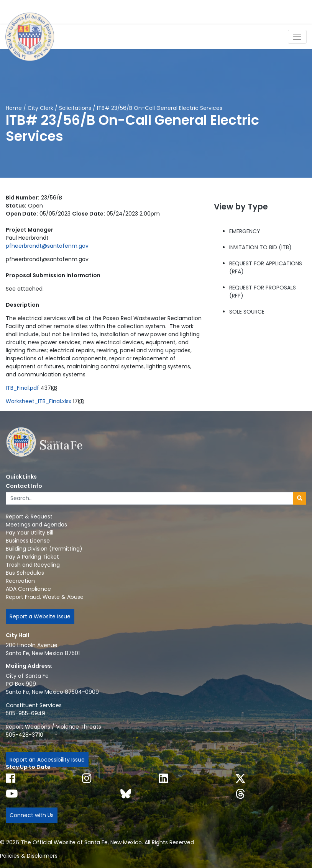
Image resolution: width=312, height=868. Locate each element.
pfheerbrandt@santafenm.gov (47, 246)
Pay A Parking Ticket (32, 557)
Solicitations (75, 108)
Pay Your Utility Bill (30, 533)
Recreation (20, 581)
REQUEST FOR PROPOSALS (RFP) (263, 292)
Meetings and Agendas (36, 525)
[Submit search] (300, 499)
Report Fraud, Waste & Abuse (45, 597)
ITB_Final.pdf (22, 388)
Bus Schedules (25, 573)
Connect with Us (32, 815)
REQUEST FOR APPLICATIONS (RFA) (266, 267)
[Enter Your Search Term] (149, 499)
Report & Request (29, 517)
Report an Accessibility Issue (47, 760)
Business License (28, 541)
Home (14, 108)
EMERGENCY (245, 231)
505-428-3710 (25, 735)
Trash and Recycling (33, 565)
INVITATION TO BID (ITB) (260, 247)
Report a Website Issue (40, 616)
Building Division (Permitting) (44, 549)
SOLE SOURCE (247, 312)
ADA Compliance (28, 589)
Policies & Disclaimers (29, 856)
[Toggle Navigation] (297, 37)
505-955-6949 (25, 713)
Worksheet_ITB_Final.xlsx (39, 401)
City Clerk (40, 108)
